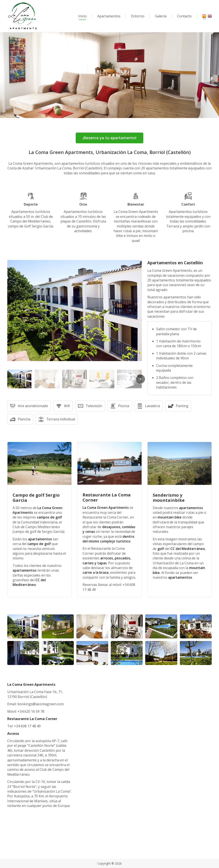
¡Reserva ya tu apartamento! (109, 138)
